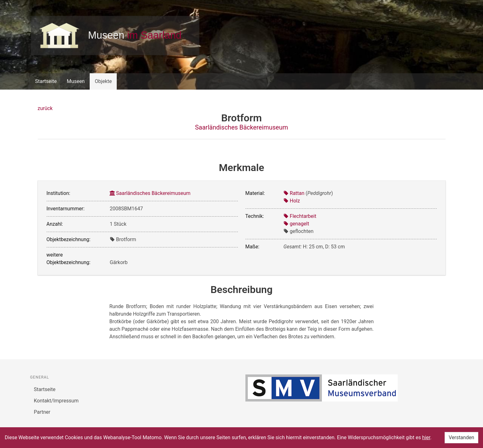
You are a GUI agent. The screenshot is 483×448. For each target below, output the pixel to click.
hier (426, 437)
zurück (45, 108)
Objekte (103, 81)
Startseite (46, 81)
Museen (76, 81)
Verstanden (461, 437)
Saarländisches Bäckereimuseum (242, 127)
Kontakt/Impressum (56, 401)
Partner (42, 412)
